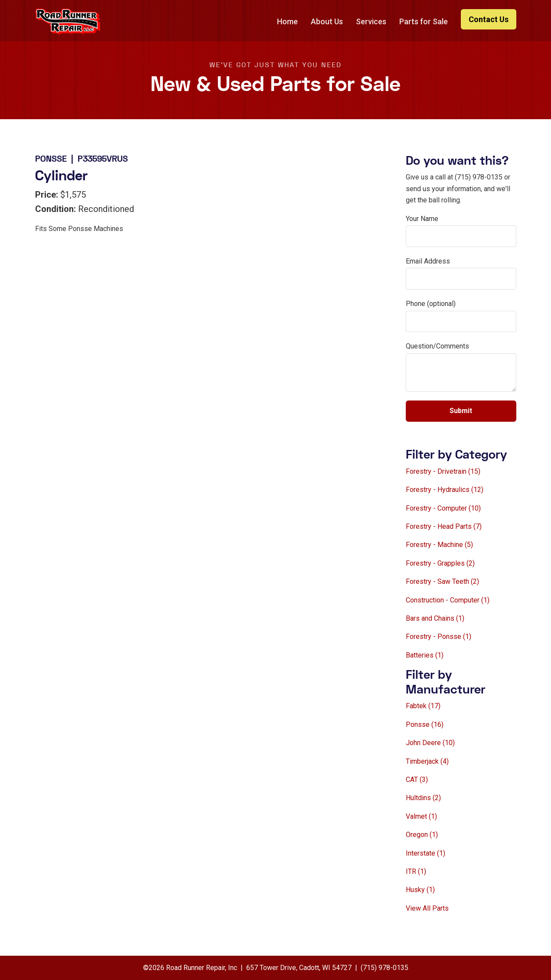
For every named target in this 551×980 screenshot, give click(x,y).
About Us (327, 21)
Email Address (428, 261)
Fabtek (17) (423, 706)
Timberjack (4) (427, 761)
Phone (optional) (431, 304)
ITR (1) (416, 871)
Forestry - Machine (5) (439, 545)
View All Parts (427, 908)
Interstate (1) (425, 853)
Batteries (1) (425, 655)
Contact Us (489, 19)
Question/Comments (437, 346)
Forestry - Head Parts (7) (444, 526)
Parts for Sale (424, 21)
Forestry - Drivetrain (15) (443, 471)
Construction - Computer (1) (448, 600)
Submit (461, 411)
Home (287, 21)
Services (371, 21)
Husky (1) (420, 890)
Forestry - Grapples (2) (440, 563)
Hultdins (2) (423, 798)
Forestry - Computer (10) (443, 508)
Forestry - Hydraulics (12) (445, 490)
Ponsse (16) (425, 724)
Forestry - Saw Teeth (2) (442, 581)
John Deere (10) (430, 743)
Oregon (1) (422, 835)
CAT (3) (417, 780)
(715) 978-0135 (385, 968)
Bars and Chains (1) (435, 618)
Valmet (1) (421, 816)
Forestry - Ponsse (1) (439, 637)
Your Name (422, 219)
